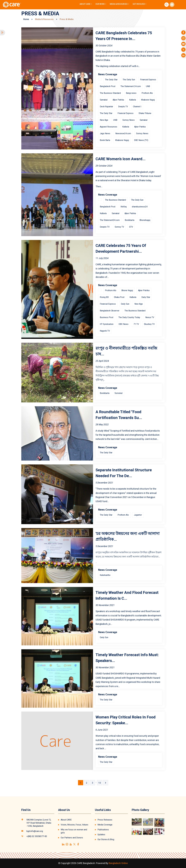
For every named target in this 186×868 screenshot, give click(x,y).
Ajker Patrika (118, 100)
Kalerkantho (105, 575)
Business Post (107, 317)
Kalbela (133, 100)
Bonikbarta (130, 220)
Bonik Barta (105, 140)
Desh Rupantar (106, 107)
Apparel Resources (109, 127)
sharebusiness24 (140, 207)
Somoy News (129, 120)
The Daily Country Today (129, 317)
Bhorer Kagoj (127, 290)
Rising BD (104, 297)
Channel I (137, 107)
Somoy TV (119, 227)
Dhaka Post (119, 297)
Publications (103, 830)
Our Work (101, 4)
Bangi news (131, 93)
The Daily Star (111, 80)
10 (100, 783)
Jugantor (138, 515)
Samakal (104, 100)
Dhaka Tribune (145, 113)
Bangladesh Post (108, 86)
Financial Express (148, 80)
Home (26, 19)
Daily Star (146, 297)
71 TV (136, 324)
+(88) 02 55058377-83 (37, 836)
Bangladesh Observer (110, 311)
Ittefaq (124, 207)
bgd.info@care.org (35, 831)
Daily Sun (125, 304)
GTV (131, 227)
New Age (104, 120)
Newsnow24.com (123, 133)
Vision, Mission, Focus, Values (74, 825)
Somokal (119, 393)
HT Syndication (107, 324)
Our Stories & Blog (106, 839)
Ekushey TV (149, 324)
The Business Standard (110, 93)
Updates (101, 835)
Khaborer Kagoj (148, 100)
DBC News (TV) (141, 140)
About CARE (86, 4)
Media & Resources (119, 4)
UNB (148, 86)
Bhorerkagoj (145, 220)
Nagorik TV (105, 331)
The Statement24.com (110, 220)
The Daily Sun (129, 80)
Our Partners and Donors (72, 838)
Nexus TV (150, 317)
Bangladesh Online (118, 863)
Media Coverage (105, 825)
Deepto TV (123, 107)
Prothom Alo (147, 93)
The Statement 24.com (131, 86)
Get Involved (139, 4)
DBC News (123, 324)
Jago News (105, 133)
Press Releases (105, 820)
